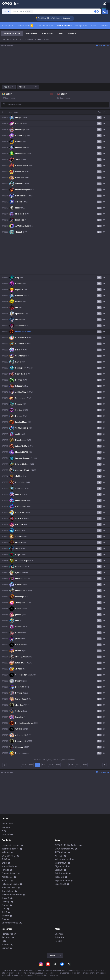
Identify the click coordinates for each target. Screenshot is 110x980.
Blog (4, 831)
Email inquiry (8, 944)
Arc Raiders (7, 877)
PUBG (4, 859)
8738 (71, 765)
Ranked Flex (31, 33)
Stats (94, 26)
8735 (51, 765)
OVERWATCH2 (9, 856)
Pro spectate (81, 26)
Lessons (104, 26)
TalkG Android (61, 873)
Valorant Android (63, 859)
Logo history (7, 834)
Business (59, 934)
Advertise (59, 937)
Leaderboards (64, 26)
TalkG (4, 912)
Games (5, 905)
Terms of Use (8, 937)
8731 (24, 765)
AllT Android (61, 852)
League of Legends (11, 845)
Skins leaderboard (45, 26)
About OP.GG (8, 823)
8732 (31, 765)
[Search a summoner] (96, 11)
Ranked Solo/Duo (12, 33)
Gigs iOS (59, 870)
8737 (65, 765)
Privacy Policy (9, 934)
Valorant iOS (61, 863)
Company (6, 827)
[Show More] (16, 4)
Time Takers (8, 891)
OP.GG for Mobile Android (67, 845)
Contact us (7, 948)
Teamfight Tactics (10, 849)
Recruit (58, 941)
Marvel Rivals (8, 866)
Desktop (6, 902)
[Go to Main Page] (7, 4)
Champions (8, 26)
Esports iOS (60, 884)
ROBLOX (6, 880)
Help (4, 941)
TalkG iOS (59, 877)
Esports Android (62, 880)
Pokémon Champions (12, 895)
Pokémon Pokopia (10, 884)
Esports (5, 916)
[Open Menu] (105, 4)
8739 (78, 765)
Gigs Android (61, 866)
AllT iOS (59, 856)
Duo (4, 909)
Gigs (4, 919)
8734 (44, 765)
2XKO (4, 863)
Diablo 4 (5, 898)
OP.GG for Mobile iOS (65, 849)
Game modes (25, 26)
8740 (85, 765)
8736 (58, 765)
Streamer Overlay (10, 923)
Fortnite (5, 870)
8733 (38, 765)
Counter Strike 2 (9, 873)
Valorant (6, 852)
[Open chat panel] (108, 490)
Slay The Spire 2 (9, 888)
